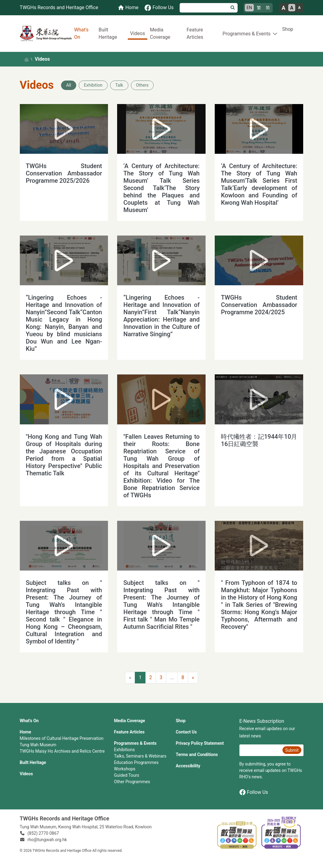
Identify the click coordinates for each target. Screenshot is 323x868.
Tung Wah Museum (38, 745)
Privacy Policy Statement (200, 743)
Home (25, 732)
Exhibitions (124, 750)
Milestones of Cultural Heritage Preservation (62, 738)
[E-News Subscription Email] (260, 750)
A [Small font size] (299, 8)
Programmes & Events (135, 743)
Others (142, 85)
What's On (81, 33)
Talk (119, 85)
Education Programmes (136, 762)
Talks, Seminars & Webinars (140, 756)
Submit (292, 750)
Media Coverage (160, 33)
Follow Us (254, 792)
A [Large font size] (283, 8)
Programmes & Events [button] (247, 34)
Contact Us (186, 732)
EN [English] (249, 8)
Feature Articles (195, 33)
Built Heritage (108, 33)
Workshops (125, 769)
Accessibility (188, 766)
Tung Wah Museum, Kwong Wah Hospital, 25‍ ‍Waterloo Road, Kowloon (86, 827)
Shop (288, 29)
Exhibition (93, 85)
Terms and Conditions (197, 755)
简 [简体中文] (268, 8)
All (69, 85)
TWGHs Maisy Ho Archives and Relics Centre (62, 751)
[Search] (204, 8)
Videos (138, 33)
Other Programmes (132, 782)
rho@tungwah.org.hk (47, 840)
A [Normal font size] (292, 8)
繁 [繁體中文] (259, 8)
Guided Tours (127, 775)
